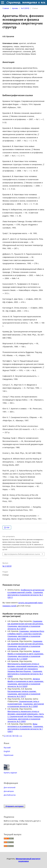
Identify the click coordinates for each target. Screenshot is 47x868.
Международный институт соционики (28, 860)
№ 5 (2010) (25, 8)
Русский (7, 748)
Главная (6, 8)
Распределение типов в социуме (22, 691)
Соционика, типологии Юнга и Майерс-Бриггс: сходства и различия (26, 632)
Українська (9, 755)
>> (21, 736)
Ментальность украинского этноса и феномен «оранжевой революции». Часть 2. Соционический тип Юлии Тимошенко (26, 714)
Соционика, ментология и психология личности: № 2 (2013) (24, 647)
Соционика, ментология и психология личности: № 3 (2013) (24, 627)
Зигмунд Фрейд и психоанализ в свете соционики (26, 652)
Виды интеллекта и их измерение (22, 725)
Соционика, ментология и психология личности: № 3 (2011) (25, 595)
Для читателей (10, 787)
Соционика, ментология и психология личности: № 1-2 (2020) (24, 657)
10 (17, 736)
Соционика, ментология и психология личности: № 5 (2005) (24, 720)
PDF (8, 528)
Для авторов (9, 791)
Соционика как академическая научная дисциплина (25, 622)
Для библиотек (10, 795)
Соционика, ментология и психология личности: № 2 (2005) (25, 674)
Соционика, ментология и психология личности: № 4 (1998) (24, 637)
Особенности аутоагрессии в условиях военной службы (26, 591)
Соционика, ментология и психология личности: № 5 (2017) (24, 695)
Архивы (15, 8)
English (7, 751)
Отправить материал (14, 806)
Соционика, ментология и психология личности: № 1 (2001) (25, 729)
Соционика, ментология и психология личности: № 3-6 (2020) (24, 685)
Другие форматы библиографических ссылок (22, 554)
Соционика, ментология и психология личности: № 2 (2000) (26, 705)
